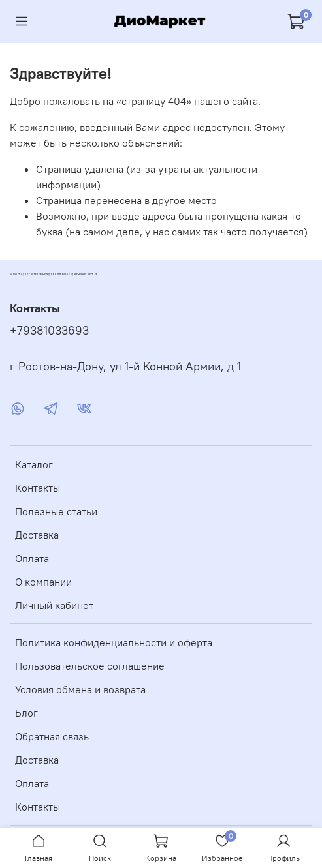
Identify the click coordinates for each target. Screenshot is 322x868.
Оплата (32, 558)
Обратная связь (52, 736)
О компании (43, 582)
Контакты (38, 488)
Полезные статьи (56, 511)
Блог (26, 713)
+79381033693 (49, 331)
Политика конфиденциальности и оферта (114, 642)
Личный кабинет (54, 605)
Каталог (34, 464)
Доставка (37, 535)
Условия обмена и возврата (80, 689)
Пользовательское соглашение (90, 666)
